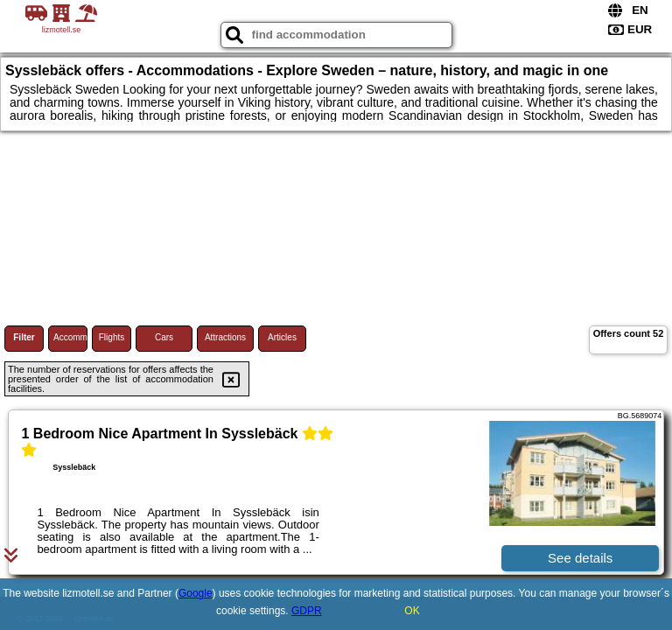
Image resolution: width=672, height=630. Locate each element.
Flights (112, 337)
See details (580, 558)
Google (196, 593)
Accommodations (70, 337)
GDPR (307, 611)
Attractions (225, 337)
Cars (164, 337)
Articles (282, 337)
